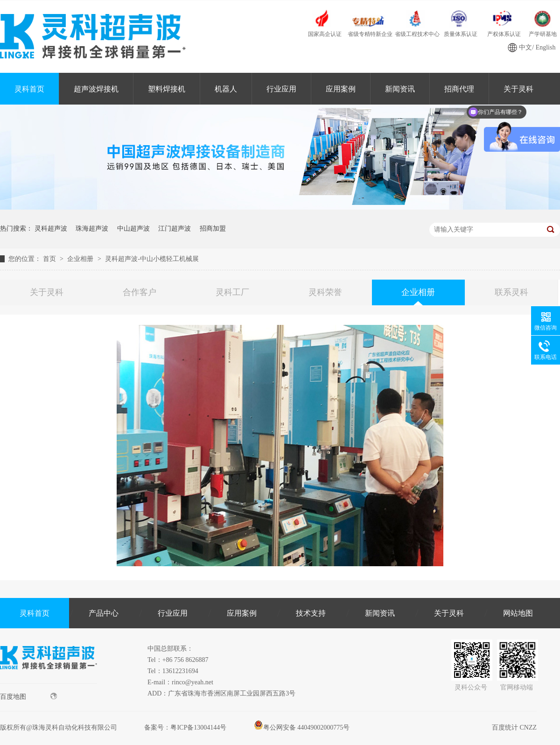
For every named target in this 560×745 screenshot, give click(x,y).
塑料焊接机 (167, 89)
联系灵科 (511, 292)
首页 (50, 259)
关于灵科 (47, 292)
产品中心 (104, 613)
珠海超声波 (92, 228)
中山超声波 (133, 228)
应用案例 (341, 89)
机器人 (226, 89)
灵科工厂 (232, 292)
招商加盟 (213, 228)
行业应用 (281, 89)
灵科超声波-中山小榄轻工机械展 (152, 259)
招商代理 (459, 89)
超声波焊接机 (96, 89)
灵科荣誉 (325, 292)
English (546, 47)
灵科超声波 (51, 228)
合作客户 (140, 292)
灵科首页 (29, 89)
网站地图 (518, 613)
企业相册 (81, 259)
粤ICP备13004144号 (198, 727)
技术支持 (311, 613)
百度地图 (28, 696)
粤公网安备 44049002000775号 (302, 727)
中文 (525, 47)
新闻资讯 (400, 89)
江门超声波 (175, 228)
